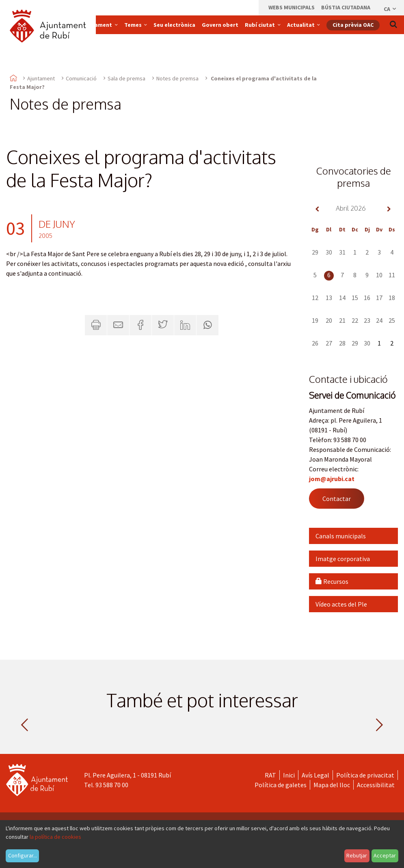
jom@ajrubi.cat (332, 479)
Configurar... (23, 855)
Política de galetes (281, 785)
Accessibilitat (376, 785)
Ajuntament (41, 78)
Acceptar (385, 855)
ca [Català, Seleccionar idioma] (390, 9)
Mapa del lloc (332, 785)
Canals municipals (341, 536)
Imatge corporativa (343, 559)
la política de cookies (55, 837)
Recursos (332, 581)
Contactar (337, 499)
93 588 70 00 (112, 785)
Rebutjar (357, 855)
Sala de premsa (126, 78)
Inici (289, 775)
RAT (270, 775)
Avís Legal (315, 775)
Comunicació (81, 78)
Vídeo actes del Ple (341, 604)
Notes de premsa (177, 78)
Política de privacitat (365, 775)
